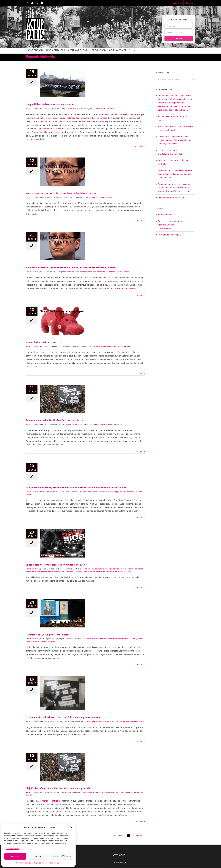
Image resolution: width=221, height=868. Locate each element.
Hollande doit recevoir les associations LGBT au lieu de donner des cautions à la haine (71, 268)
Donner (179, 38)
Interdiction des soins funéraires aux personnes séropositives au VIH (52, 571)
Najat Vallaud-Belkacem (124, 792)
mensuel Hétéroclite (51, 801)
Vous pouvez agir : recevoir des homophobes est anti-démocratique (61, 193)
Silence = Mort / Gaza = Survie (172, 198)
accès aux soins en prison (92, 569)
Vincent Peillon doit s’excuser (41, 342)
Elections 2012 (109, 721)
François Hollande (108, 109)
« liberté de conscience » (125, 288)
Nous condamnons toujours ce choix (55, 129)
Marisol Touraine (96, 571)
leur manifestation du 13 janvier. (106, 278)
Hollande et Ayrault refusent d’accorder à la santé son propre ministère (63, 718)
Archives (73, 109)
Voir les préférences (62, 856)
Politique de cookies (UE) (170, 235)
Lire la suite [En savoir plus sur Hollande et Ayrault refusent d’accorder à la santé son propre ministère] (139, 741)
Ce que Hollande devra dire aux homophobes (50, 105)
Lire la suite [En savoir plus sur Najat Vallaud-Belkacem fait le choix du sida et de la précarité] (139, 822)
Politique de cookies (23, 863)
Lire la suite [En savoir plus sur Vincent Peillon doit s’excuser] (139, 373)
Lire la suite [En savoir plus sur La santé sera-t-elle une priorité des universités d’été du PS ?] (139, 588)
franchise (125, 569)
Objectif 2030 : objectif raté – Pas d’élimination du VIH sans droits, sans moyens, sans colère (175, 140)
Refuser (39, 856)
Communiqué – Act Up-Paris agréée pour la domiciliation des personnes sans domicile (175, 174)
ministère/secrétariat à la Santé (125, 639)
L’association (120, 862)
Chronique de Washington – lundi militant (47, 635)
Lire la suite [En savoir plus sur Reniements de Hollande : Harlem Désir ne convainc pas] (139, 451)
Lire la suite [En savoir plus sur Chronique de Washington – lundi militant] (139, 665)
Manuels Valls (84, 571)
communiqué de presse (93, 272)
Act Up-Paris (34, 109)
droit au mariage (91, 197)
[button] (71, 827)
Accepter (15, 856)
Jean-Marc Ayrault (137, 721)
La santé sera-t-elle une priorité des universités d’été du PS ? (57, 565)
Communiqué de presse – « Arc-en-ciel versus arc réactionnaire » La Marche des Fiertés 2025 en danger (175, 188)
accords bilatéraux (91, 639)
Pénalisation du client (123, 571)
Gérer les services (12, 849)
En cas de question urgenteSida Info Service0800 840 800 (171, 225)
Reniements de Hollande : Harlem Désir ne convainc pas (55, 421)
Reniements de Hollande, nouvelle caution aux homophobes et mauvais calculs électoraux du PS (76, 488)
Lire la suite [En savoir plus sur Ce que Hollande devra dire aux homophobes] (139, 146)
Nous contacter (165, 215)
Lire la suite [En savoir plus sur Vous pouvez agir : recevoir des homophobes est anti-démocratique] (139, 221)
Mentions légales (55, 863)
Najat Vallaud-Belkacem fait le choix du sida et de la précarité (58, 788)
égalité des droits (94, 109)
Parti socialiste (108, 571)
